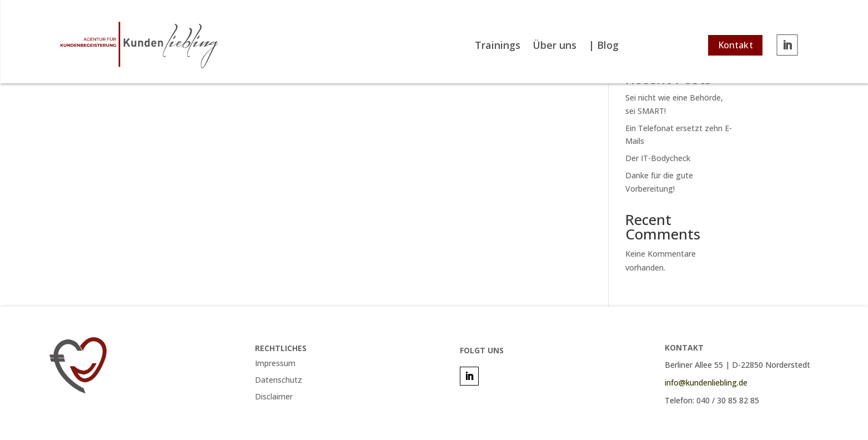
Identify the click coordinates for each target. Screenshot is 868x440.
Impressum (275, 364)
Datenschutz (279, 381)
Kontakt (735, 45)
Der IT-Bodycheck (658, 158)
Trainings (498, 46)
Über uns (555, 46)
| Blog (604, 46)
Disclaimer (274, 397)
